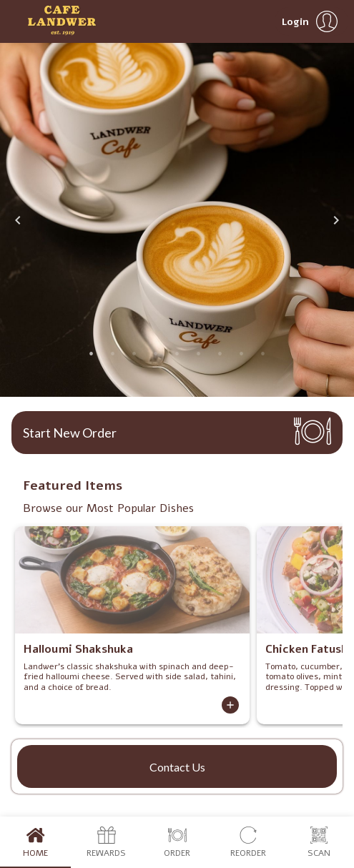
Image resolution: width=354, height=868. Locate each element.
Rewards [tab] (106, 842)
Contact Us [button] (177, 767)
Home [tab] (35, 842)
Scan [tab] (319, 842)
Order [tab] (177, 842)
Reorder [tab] (248, 842)
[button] (311, 21)
